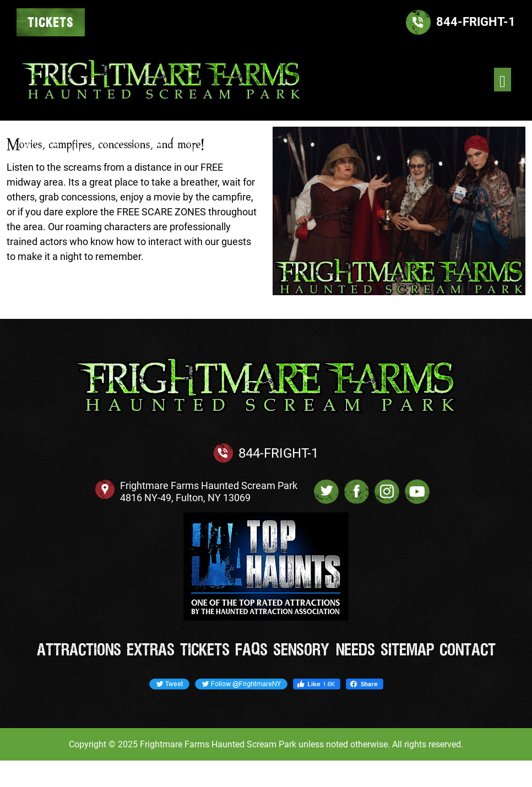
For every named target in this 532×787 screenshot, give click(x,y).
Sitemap (407, 650)
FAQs (251, 650)
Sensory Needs (324, 650)
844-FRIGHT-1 (278, 453)
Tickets (205, 650)
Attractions (79, 650)
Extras (151, 650)
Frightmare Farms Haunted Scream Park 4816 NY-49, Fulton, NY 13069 (209, 492)
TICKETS (51, 23)
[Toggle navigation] (503, 80)
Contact (468, 650)
